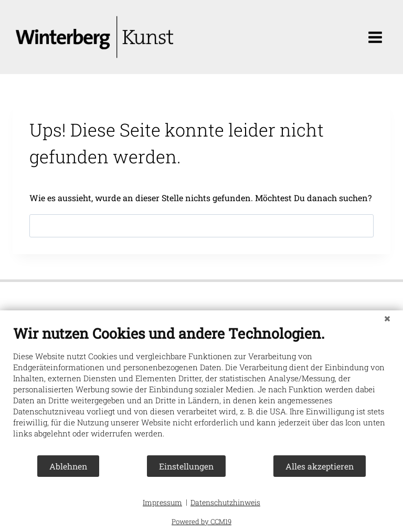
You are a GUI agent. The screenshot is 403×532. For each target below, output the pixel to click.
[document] (201, 389)
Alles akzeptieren (320, 466)
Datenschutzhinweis (225, 502)
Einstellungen (186, 466)
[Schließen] (387, 318)
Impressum (162, 502)
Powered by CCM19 (201, 521)
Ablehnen (68, 466)
